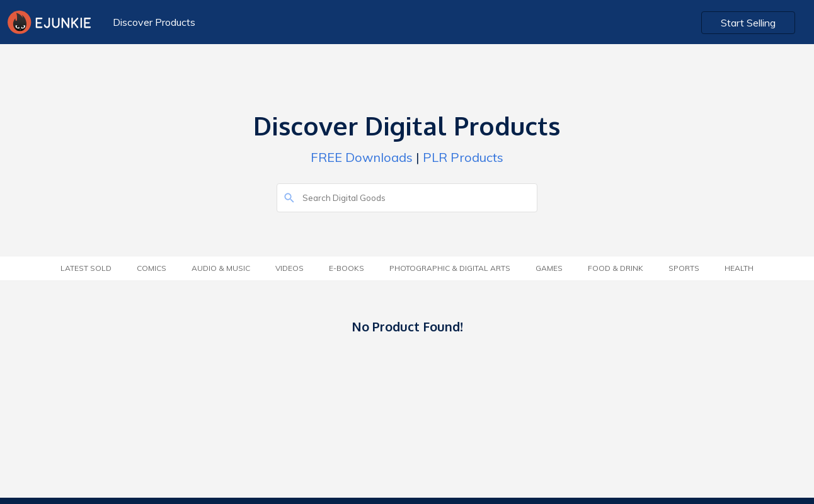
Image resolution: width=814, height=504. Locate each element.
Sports (684, 268)
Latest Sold (86, 268)
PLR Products (463, 157)
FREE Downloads (362, 157)
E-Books (347, 268)
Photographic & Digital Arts (450, 268)
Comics (152, 268)
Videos (289, 268)
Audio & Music (221, 268)
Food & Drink (616, 268)
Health (739, 268)
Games (549, 268)
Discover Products (154, 22)
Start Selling (748, 23)
